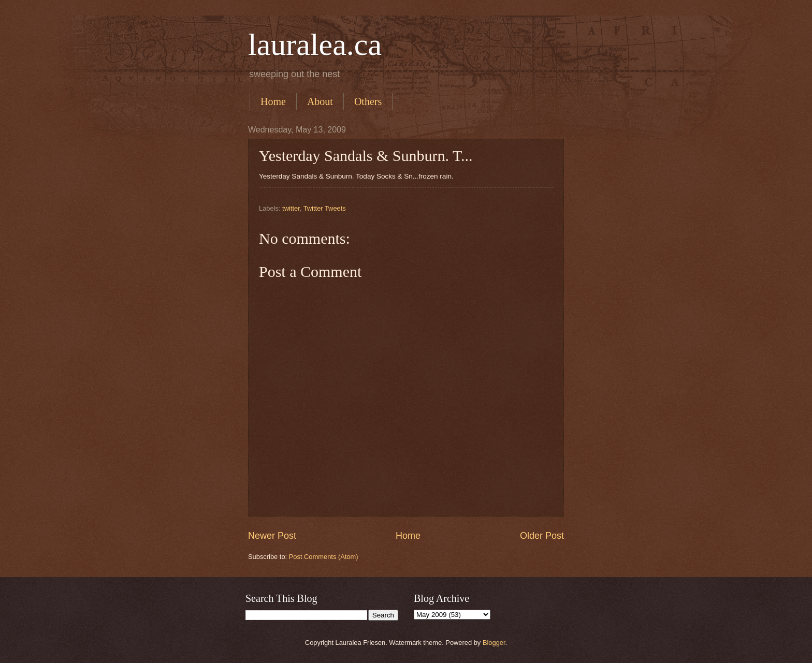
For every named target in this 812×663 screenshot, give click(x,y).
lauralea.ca (315, 45)
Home (273, 101)
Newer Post (272, 536)
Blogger (494, 643)
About (320, 101)
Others (368, 101)
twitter (291, 208)
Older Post (542, 536)
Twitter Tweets (325, 208)
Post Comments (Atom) (324, 557)
